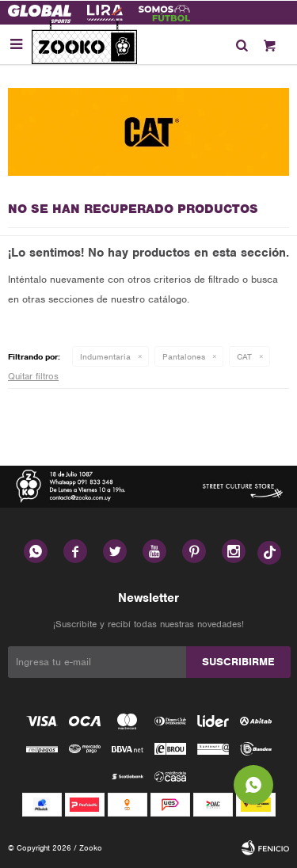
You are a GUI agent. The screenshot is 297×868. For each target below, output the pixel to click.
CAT (244, 356)
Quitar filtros (33, 376)
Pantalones (184, 356)
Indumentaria (105, 356)
